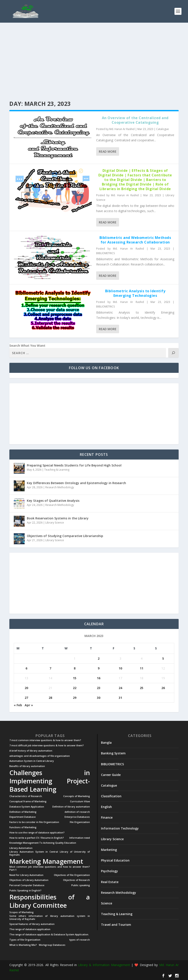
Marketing (109, 849)
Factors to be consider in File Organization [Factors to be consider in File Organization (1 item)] (34, 822)
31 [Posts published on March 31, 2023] (120, 697)
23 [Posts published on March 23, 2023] (99, 688)
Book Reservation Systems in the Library (58, 518)
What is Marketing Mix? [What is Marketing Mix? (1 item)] (23, 945)
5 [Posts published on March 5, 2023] (163, 658)
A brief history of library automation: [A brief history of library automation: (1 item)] (31, 751)
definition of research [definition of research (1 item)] (77, 812)
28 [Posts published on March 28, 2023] (50, 697)
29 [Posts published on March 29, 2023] (75, 697)
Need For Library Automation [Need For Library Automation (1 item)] (26, 875)
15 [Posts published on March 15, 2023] (75, 678)
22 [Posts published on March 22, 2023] (75, 688)
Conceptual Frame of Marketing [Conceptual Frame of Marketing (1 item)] (28, 801)
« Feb (18, 705)
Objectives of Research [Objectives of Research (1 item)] (76, 880)
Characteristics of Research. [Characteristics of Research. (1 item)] (26, 796)
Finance (107, 817)
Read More (108, 151)
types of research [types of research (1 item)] (80, 940)
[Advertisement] (94, 62)
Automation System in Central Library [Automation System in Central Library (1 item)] (32, 761)
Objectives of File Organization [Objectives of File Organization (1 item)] (72, 875)
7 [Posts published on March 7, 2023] (50, 668)
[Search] (173, 353)
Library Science (55, 522)
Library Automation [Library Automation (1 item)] (21, 848)
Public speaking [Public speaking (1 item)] (81, 885)
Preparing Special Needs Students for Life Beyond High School (74, 465)
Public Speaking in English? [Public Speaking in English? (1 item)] (25, 890)
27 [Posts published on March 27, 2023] (26, 697)
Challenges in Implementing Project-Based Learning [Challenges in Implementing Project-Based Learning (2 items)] (50, 781)
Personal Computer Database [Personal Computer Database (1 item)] (27, 885)
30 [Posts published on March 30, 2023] (99, 697)
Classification (111, 796)
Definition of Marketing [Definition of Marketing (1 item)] (23, 812)
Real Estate (110, 882)
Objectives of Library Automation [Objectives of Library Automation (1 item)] (29, 880)
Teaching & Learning (57, 469)
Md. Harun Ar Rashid (122, 129)
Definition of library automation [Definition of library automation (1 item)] (71, 807)
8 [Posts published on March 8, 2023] (75, 668)
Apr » (29, 705)
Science (107, 903)
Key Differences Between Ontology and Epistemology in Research (76, 483)
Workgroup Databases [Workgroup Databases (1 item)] (52, 945)
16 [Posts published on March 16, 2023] (99, 678)
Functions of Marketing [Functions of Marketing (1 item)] (23, 827)
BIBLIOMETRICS (105, 253)
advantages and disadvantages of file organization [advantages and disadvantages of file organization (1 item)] (40, 756)
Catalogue (162, 129)
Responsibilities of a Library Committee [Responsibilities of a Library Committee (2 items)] (50, 901)
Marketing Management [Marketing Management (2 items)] (46, 861)
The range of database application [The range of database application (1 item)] (30, 929)
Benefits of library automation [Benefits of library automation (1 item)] (27, 766)
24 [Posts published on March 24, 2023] (120, 688)
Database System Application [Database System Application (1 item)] (27, 807)
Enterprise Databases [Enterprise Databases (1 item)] (77, 817)
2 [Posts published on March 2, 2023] (99, 658)
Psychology (109, 871)
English (106, 807)
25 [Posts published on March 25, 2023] (142, 688)
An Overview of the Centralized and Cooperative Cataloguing (135, 120)
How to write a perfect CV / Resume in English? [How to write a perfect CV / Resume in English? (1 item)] (37, 838)
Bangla (106, 742)
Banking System (113, 753)
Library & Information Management (104, 965)
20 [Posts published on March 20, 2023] (26, 688)
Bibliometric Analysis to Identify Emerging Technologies (135, 293)
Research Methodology (60, 487)
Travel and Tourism (116, 924)
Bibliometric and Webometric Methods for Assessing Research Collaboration (135, 240)
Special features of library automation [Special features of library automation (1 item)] (32, 924)
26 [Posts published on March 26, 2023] (163, 688)
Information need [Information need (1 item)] (80, 838)
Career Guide (111, 775)
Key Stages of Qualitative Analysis (53, 500)
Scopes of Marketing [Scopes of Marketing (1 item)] (21, 912)
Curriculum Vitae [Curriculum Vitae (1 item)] (80, 801)
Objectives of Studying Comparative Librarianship (65, 536)
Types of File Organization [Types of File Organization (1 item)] (25, 940)
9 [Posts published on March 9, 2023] (99, 668)
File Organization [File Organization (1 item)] (80, 822)
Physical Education (115, 860)
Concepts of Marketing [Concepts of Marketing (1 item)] (77, 796)
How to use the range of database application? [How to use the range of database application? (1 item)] (37, 832)
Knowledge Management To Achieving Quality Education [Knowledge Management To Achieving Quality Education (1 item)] (43, 843)
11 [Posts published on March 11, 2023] (142, 668)
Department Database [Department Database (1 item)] (22, 817)
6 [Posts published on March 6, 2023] (26, 668)
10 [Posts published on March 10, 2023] (120, 668)
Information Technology (120, 828)
